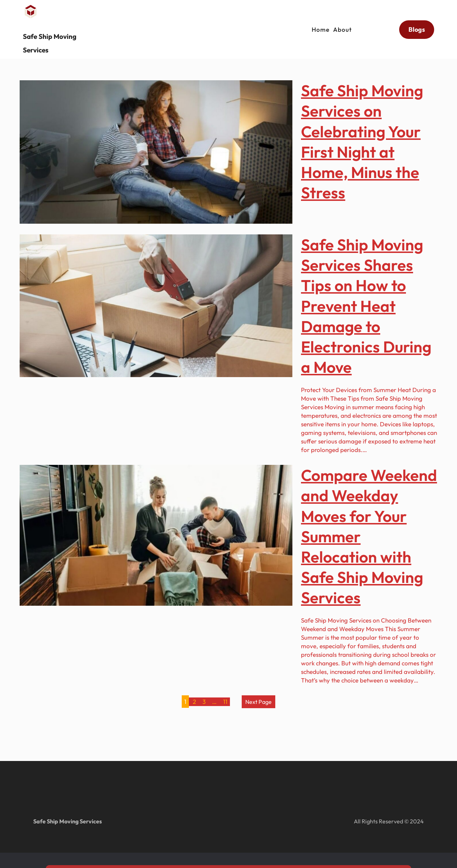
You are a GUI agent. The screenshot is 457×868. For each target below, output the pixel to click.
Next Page (258, 702)
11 (225, 702)
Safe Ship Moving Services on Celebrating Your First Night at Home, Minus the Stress (362, 141)
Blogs (417, 26)
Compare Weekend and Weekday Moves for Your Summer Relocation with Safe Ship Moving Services (369, 536)
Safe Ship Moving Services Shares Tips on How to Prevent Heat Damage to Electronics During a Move (366, 306)
